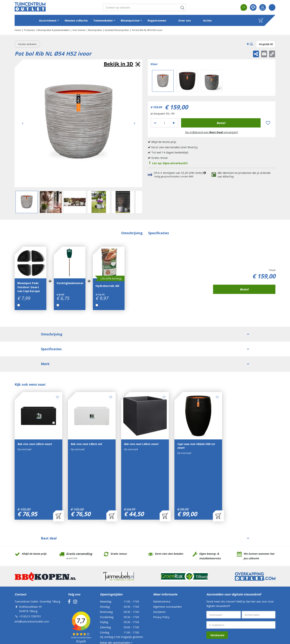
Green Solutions (89, 616)
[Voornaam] (224, 568)
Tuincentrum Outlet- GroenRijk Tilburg (37, 555)
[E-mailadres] (241, 578)
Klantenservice (162, 555)
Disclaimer (159, 565)
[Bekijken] (261, 20)
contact (253, 7)
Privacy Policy (161, 570)
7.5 (244, 7)
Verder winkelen (27, 44)
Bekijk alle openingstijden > (116, 596)
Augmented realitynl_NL (122, 64)
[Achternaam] (259, 568)
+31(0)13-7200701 (30, 570)
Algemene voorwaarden (167, 560)
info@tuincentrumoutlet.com (32, 575)
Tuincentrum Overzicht (112, 616)
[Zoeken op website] (144, 7)
